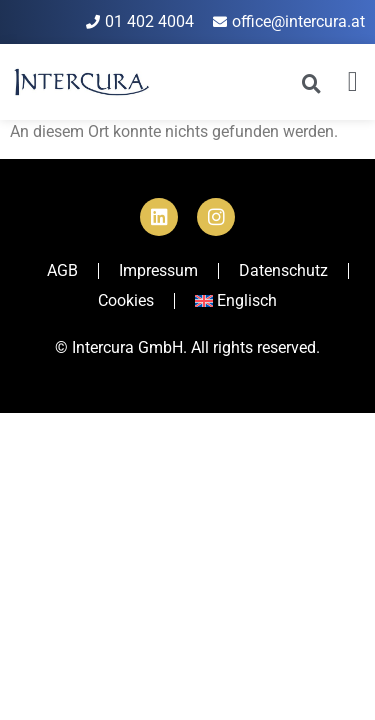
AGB (62, 270)
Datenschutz (283, 270)
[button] (353, 82)
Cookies (126, 300)
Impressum (158, 270)
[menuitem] (236, 301)
